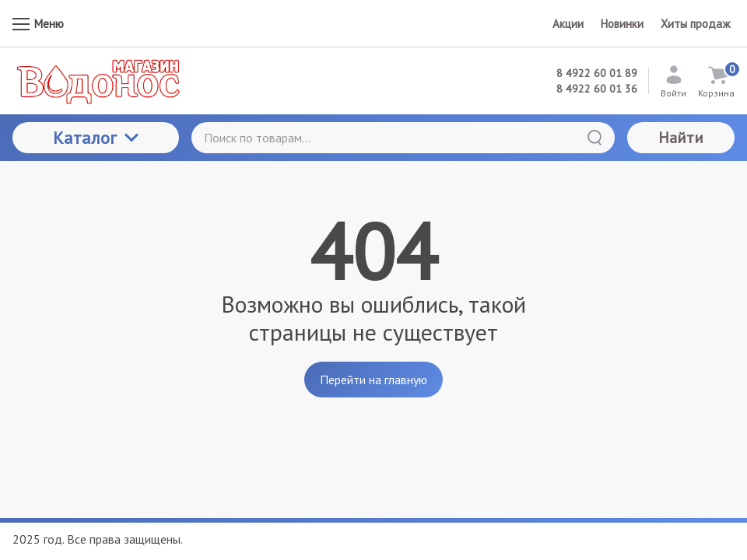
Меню (38, 24)
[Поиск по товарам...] (403, 138)
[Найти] (594, 138)
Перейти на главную (373, 380)
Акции (568, 24)
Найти (681, 138)
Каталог (96, 138)
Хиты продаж (695, 24)
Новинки (622, 24)
